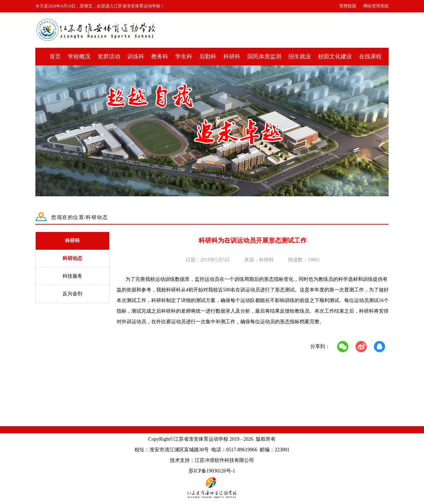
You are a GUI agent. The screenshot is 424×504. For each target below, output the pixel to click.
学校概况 (79, 56)
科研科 (232, 56)
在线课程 (370, 56)
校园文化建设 (335, 56)
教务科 (160, 56)
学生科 (184, 56)
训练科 (136, 56)
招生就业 (300, 56)
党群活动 (109, 56)
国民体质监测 (264, 56)
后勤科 (208, 56)
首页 (55, 56)
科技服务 (72, 276)
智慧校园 (348, 6)
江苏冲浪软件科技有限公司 (224, 460)
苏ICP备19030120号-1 (212, 471)
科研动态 (72, 258)
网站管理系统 (376, 6)
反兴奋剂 (72, 294)
